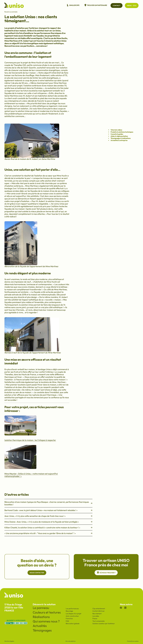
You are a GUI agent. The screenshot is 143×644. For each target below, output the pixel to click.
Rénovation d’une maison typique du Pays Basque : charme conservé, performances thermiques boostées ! (48, 503)
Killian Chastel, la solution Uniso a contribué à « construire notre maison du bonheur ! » (48, 528)
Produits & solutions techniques (122, 132)
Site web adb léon (71, 641)
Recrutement (97, 614)
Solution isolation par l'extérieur (104, 624)
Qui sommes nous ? (46, 621)
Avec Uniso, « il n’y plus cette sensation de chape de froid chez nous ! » (48, 516)
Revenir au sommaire (11, 12)
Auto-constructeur (72, 616)
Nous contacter (37, 573)
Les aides (96, 616)
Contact (117, 6)
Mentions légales (9, 641)
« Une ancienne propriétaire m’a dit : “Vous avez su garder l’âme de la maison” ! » (48, 533)
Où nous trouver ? (106, 573)
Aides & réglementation (119, 136)
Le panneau (41, 608)
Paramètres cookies (133, 641)
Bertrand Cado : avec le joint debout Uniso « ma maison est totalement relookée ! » (48, 510)
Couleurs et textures (47, 612)
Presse (95, 618)
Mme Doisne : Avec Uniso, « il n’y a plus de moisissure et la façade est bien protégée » (48, 522)
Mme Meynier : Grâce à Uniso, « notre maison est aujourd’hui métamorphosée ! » (31, 475)
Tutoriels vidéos (116, 130)
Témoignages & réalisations (121, 138)
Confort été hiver (99, 611)
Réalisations (41, 617)
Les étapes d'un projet (73, 614)
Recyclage (69, 611)
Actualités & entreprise (119, 140)
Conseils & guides (117, 134)
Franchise (69, 618)
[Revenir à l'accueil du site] (14, 6)
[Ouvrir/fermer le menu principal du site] (135, 6)
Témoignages (42, 630)
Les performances (72, 609)
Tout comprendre (98, 621)
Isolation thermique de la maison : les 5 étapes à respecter (30, 440)
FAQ (67, 621)
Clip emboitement (99, 609)
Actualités (40, 626)
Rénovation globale (73, 624)
